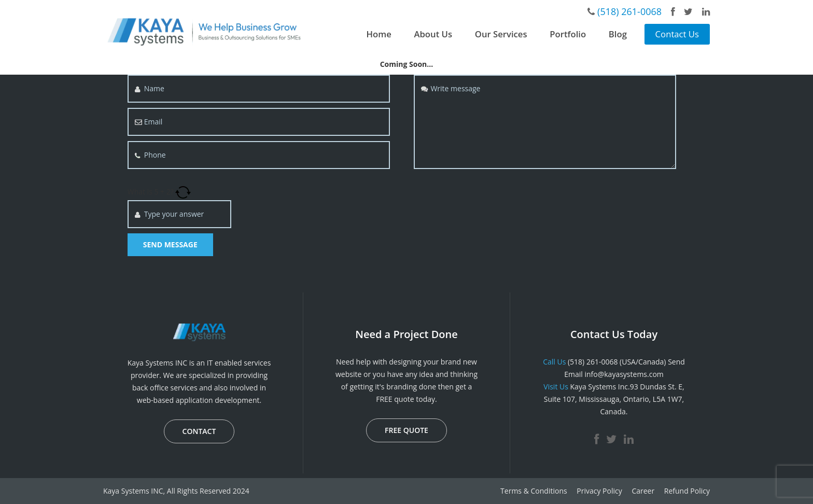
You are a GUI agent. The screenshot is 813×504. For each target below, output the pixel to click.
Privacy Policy (599, 491)
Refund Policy (687, 491)
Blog (618, 34)
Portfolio (568, 34)
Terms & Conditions (534, 491)
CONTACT (199, 431)
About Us (433, 34)
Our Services (501, 34)
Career (643, 491)
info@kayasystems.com (624, 374)
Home (379, 34)
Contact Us (677, 34)
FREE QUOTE (406, 430)
